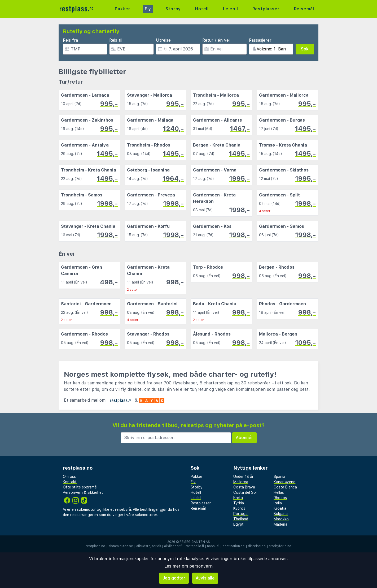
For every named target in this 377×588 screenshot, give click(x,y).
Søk (305, 49)
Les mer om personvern (188, 566)
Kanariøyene (284, 482)
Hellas (279, 492)
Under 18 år (243, 477)
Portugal (241, 514)
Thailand (241, 519)
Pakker (123, 9)
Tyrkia (239, 503)
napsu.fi (213, 546)
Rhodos (280, 498)
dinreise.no (257, 546)
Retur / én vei (216, 40)
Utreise (163, 40)
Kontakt (70, 482)
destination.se (234, 546)
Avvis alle (205, 578)
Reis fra (70, 40)
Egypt (238, 524)
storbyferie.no (280, 546)
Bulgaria (281, 514)
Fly (148, 9)
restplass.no (95, 546)
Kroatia (280, 508)
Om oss (69, 477)
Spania (279, 477)
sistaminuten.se (121, 546)
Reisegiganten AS (195, 542)
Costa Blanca (285, 487)
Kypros (239, 508)
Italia (278, 503)
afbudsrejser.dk (149, 546)
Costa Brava (244, 487)
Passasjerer (260, 40)
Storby (173, 9)
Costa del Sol (245, 492)
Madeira (280, 524)
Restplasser (266, 9)
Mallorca (241, 482)
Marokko (281, 519)
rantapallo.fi (195, 546)
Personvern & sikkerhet (83, 492)
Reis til (116, 40)
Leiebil (231, 9)
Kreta (238, 498)
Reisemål (304, 9)
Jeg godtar (174, 578)
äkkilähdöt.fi (173, 546)
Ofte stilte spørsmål (80, 487)
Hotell (202, 9)
